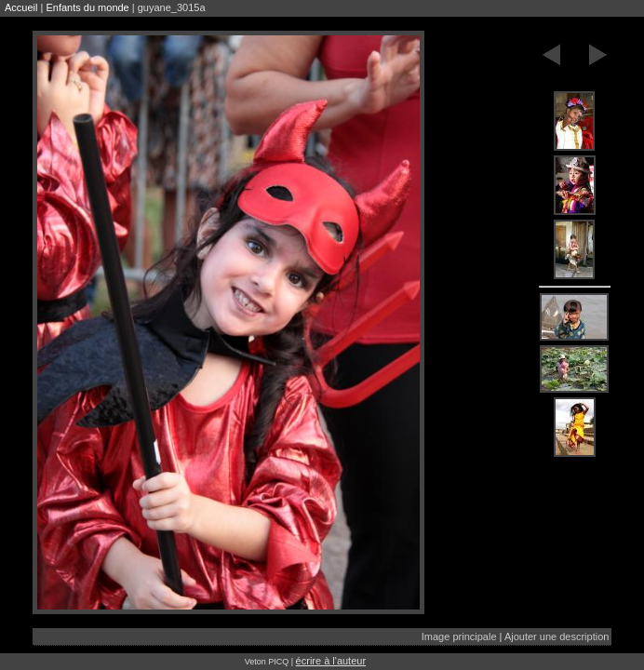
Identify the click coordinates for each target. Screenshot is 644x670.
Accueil (21, 7)
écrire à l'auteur (331, 661)
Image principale (459, 636)
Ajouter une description (557, 636)
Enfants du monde (87, 7)
